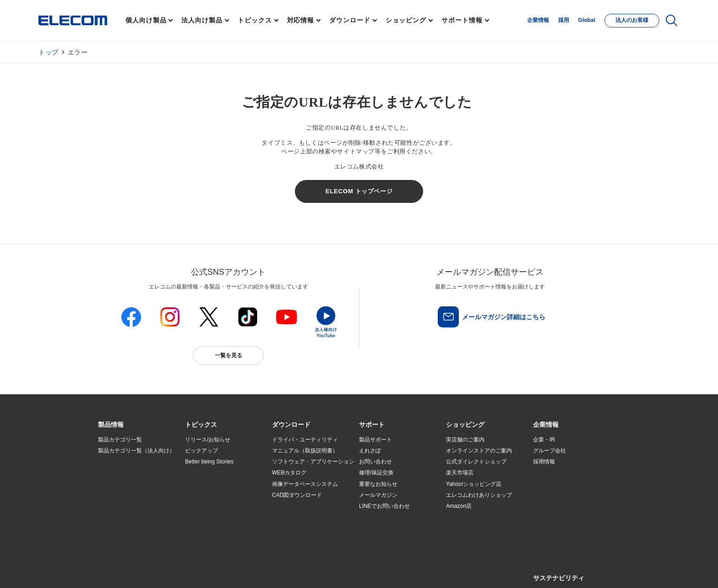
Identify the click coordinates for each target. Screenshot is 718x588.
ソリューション (117, 484)
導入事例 (109, 495)
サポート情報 (462, 20)
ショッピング (406, 20)
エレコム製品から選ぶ (212, 506)
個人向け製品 (146, 20)
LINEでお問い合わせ (384, 506)
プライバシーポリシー (242, 570)
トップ (49, 52)
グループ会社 (549, 451)
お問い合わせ (375, 462)
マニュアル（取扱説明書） (305, 451)
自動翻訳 (390, 570)
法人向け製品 (202, 20)
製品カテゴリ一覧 (120, 440)
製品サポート (375, 440)
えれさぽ (370, 451)
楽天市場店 (460, 473)
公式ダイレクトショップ (476, 462)
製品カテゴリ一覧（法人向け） (136, 451)
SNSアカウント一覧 (119, 570)
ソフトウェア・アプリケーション (313, 462)
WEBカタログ (289, 473)
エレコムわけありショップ (479, 495)
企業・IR (544, 440)
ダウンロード (350, 20)
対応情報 (301, 20)
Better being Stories (209, 462)
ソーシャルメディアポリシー (304, 570)
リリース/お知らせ (208, 440)
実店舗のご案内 (465, 440)
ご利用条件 (198, 570)
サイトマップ (163, 570)
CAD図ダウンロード (297, 495)
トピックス (255, 20)
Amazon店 (459, 506)
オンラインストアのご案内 (479, 451)
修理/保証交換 (376, 473)
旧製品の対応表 (204, 528)
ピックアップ (201, 451)
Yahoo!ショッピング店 (474, 484)
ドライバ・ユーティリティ (305, 440)
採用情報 (544, 462)
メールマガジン (378, 495)
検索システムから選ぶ (212, 517)
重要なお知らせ (378, 484)
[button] (201, 425)
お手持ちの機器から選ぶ (215, 495)
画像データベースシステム (305, 484)
